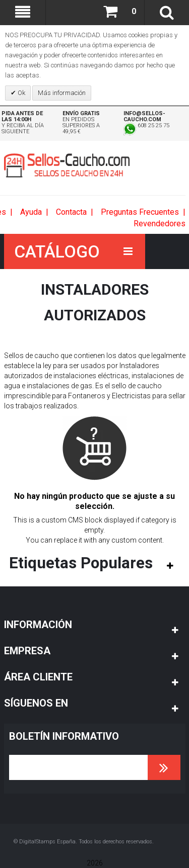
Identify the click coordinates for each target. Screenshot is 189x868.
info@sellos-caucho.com (144, 116)
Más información (62, 93)
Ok (21, 93)
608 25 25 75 (146, 125)
